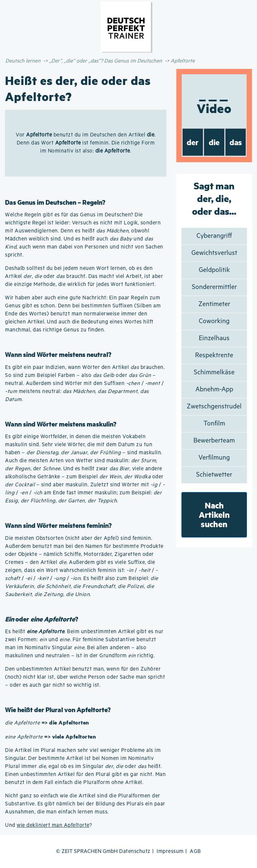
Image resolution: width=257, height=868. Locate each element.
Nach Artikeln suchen (214, 515)
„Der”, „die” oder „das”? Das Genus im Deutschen (106, 61)
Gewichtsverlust (214, 253)
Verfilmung (214, 458)
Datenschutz (135, 851)
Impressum (170, 851)
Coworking (214, 321)
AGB (195, 851)
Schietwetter (214, 475)
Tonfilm (214, 424)
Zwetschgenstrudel (214, 407)
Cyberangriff (214, 236)
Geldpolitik (214, 270)
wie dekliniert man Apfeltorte (53, 825)
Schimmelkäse (214, 372)
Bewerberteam (214, 441)
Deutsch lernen (23, 61)
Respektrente (214, 355)
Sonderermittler (214, 287)
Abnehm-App (214, 390)
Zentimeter (214, 304)
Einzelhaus (214, 338)
